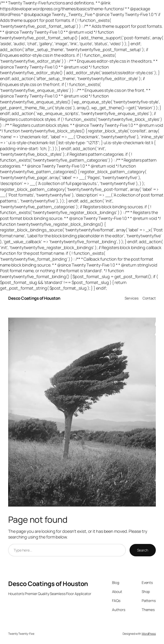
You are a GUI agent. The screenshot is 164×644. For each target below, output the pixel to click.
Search (143, 550)
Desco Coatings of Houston (34, 298)
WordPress (149, 634)
